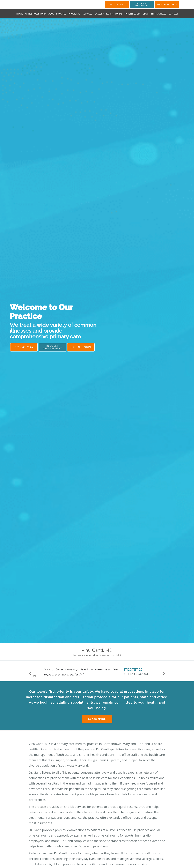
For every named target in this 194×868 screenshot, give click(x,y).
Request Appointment (52, 347)
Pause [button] (35, 676)
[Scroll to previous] (30, 673)
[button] (142, 5)
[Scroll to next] (164, 673)
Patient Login (81, 347)
